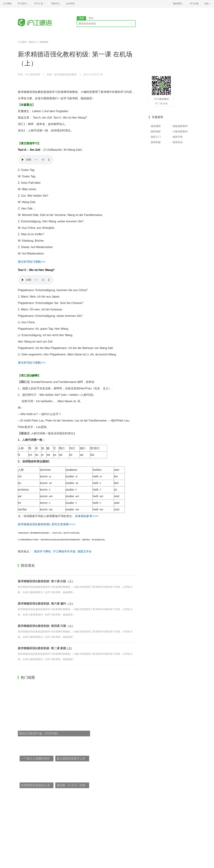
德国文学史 (85, 551)
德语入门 (156, 137)
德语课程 (156, 126)
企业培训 (70, 4)
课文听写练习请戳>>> (32, 262)
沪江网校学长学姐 (64, 551)
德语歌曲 (156, 142)
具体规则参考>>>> (87, 516)
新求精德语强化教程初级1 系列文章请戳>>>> (47, 524)
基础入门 (33, 42)
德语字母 (178, 137)
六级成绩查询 (180, 131)
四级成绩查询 (180, 126)
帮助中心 (56, 4)
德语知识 (178, 142)
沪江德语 (22, 42)
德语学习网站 (42, 551)
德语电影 (156, 131)
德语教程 (44, 42)
